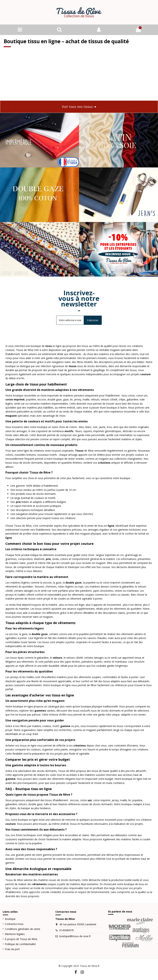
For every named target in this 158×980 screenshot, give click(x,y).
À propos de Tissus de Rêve (21, 939)
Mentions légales (15, 934)
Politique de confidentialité (20, 944)
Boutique (10, 919)
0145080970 (67, 931)
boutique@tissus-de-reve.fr (75, 937)
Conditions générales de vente (23, 929)
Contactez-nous (14, 924)
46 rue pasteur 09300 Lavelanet (78, 925)
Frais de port (12, 949)
